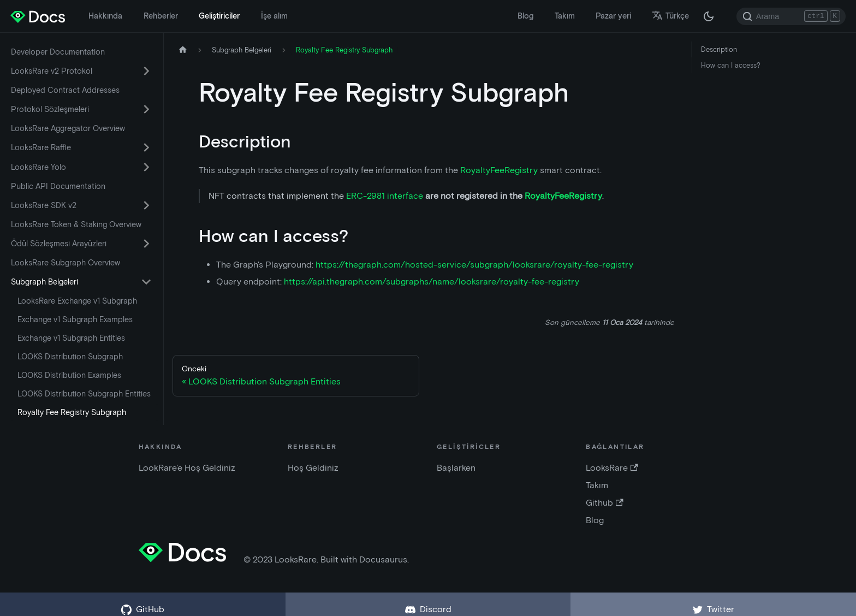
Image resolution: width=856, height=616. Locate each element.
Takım (565, 16)
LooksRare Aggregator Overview (68, 128)
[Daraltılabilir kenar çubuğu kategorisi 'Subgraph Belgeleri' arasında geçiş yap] (146, 282)
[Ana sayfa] (183, 50)
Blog (525, 16)
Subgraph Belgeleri (44, 282)
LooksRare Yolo (38, 167)
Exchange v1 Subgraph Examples (75, 319)
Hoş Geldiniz (313, 468)
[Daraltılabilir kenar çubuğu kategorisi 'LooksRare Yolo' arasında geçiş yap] (146, 167)
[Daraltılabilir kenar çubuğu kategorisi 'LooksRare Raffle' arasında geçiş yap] (146, 147)
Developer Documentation (58, 52)
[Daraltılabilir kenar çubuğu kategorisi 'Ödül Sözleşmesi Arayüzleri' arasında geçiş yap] (146, 244)
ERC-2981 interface (385, 196)
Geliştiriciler (219, 16)
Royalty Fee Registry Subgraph (72, 412)
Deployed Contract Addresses (65, 90)
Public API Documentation (58, 186)
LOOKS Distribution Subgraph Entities (84, 394)
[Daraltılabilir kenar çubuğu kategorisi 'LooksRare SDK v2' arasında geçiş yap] (146, 205)
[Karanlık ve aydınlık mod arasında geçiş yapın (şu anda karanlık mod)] (709, 16)
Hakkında (105, 16)
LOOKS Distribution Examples (69, 375)
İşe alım (274, 16)
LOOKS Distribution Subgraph (70, 357)
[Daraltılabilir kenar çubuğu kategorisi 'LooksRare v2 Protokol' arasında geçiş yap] (146, 71)
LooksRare (612, 468)
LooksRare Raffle (41, 147)
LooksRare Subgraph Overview (66, 263)
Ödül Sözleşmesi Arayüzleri (59, 244)
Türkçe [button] (670, 16)
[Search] (791, 16)
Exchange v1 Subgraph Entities (71, 338)
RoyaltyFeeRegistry (499, 170)
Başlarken (456, 468)
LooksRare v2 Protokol (52, 71)
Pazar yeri (613, 16)
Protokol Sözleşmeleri (50, 109)
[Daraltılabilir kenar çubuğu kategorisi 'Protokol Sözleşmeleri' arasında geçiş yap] (146, 109)
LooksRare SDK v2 (44, 205)
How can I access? (731, 65)
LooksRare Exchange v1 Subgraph (77, 301)
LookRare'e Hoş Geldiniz (187, 468)
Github (604, 503)
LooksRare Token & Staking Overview (76, 224)
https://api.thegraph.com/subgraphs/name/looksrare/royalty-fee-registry (432, 282)
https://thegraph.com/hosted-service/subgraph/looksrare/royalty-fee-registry (474, 265)
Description (719, 49)
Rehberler (161, 16)
